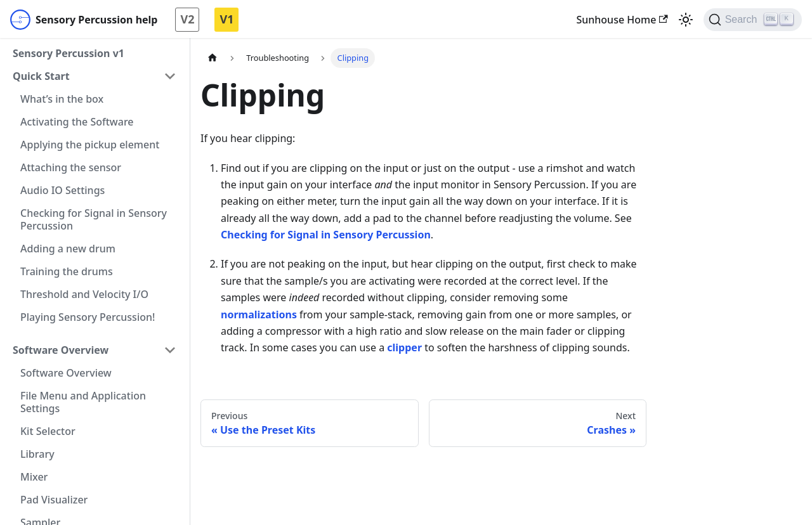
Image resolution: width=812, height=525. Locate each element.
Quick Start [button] (41, 76)
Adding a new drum (68, 249)
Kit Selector (48, 431)
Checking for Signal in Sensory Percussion (94, 219)
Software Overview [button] (61, 350)
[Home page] (213, 58)
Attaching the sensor (71, 167)
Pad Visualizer (54, 500)
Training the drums (67, 271)
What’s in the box (62, 99)
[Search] (753, 20)
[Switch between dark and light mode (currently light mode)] (686, 20)
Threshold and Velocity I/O (84, 294)
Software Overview (66, 373)
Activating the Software (77, 122)
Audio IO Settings (62, 190)
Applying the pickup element (90, 145)
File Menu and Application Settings (83, 402)
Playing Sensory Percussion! (88, 317)
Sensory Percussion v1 (69, 53)
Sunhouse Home (622, 20)
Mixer (34, 477)
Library (37, 454)
